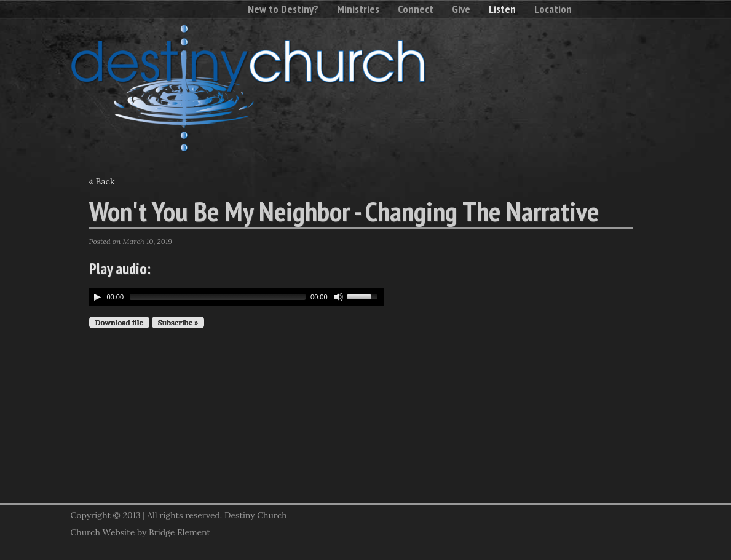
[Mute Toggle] (339, 297)
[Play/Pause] (97, 297)
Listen (502, 9)
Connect (416, 9)
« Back (102, 181)
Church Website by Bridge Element (140, 532)
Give (461, 9)
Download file (120, 322)
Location (553, 9)
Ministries (358, 9)
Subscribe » (178, 322)
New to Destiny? (283, 9)
